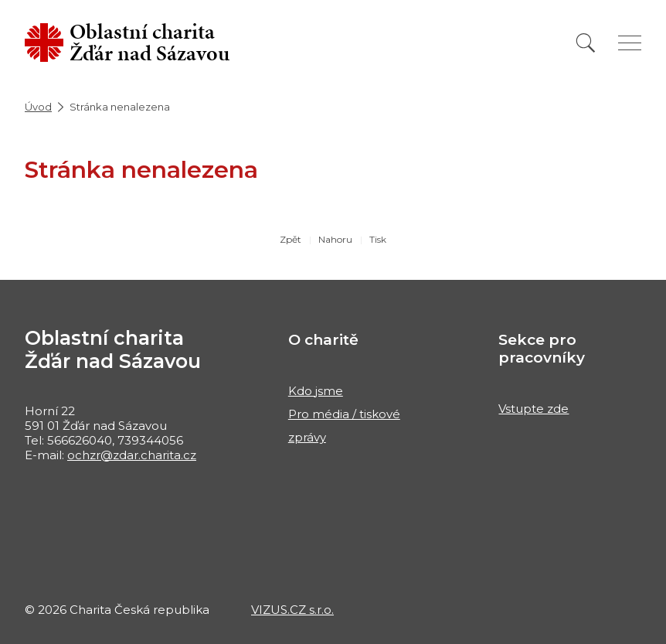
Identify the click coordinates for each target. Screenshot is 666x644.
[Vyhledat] (586, 43)
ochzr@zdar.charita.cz (132, 455)
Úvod (38, 107)
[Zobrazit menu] (630, 43)
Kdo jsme (316, 391)
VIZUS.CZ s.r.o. (292, 610)
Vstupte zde (533, 409)
